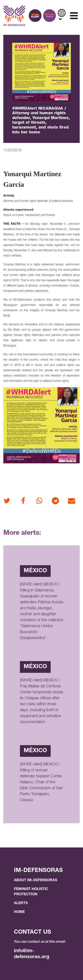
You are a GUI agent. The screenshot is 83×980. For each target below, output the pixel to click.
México (35, 571)
